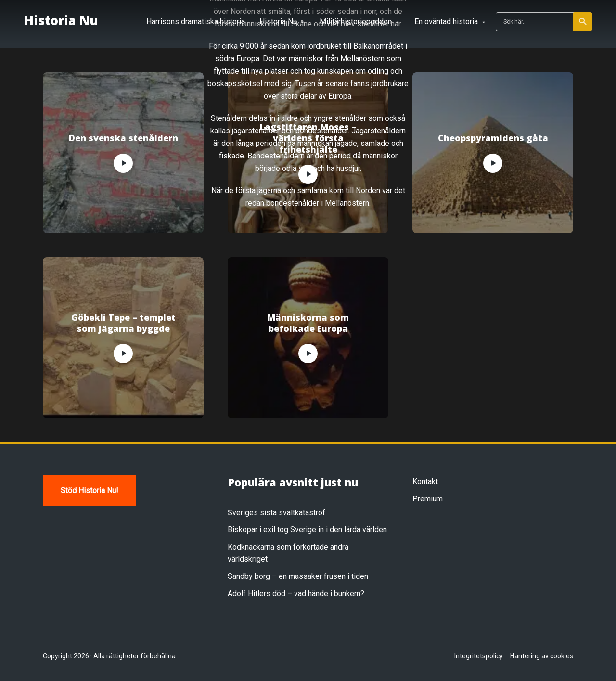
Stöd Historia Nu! (90, 491)
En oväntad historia (446, 21)
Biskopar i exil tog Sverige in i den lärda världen (307, 530)
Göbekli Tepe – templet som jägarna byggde (123, 323)
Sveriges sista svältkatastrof (276, 513)
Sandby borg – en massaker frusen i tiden (298, 576)
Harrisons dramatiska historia (196, 21)
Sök (583, 22)
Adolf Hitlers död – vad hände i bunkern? (296, 594)
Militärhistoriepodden (356, 21)
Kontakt (425, 481)
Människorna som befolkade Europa (308, 323)
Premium (428, 499)
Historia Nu (61, 20)
